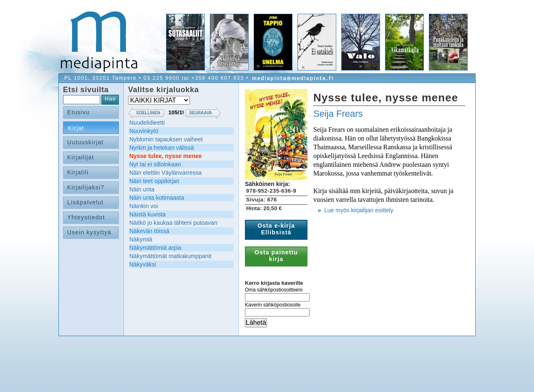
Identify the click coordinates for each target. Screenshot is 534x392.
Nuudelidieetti (147, 123)
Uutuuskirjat (85, 142)
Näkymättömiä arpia (155, 248)
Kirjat (76, 128)
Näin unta (142, 189)
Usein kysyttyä (89, 232)
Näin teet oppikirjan (154, 181)
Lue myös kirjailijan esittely (359, 210)
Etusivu (78, 112)
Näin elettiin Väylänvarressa (166, 173)
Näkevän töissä (149, 231)
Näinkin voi (144, 206)
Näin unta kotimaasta (157, 198)
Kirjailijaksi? (86, 187)
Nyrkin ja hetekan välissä (162, 148)
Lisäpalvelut (85, 202)
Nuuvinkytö (144, 131)
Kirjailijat (81, 157)
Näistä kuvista (147, 214)
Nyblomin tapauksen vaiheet (166, 139)
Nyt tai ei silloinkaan (155, 164)
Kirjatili (78, 172)
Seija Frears (338, 114)
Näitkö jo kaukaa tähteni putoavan (173, 223)
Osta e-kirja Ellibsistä (276, 229)
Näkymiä (141, 239)
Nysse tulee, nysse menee (166, 156)
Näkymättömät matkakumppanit (170, 256)
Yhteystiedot (86, 217)
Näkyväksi (143, 264)
